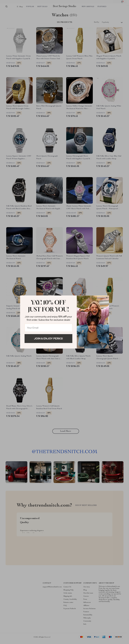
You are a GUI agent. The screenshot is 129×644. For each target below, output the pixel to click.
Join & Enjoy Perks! (48, 338)
